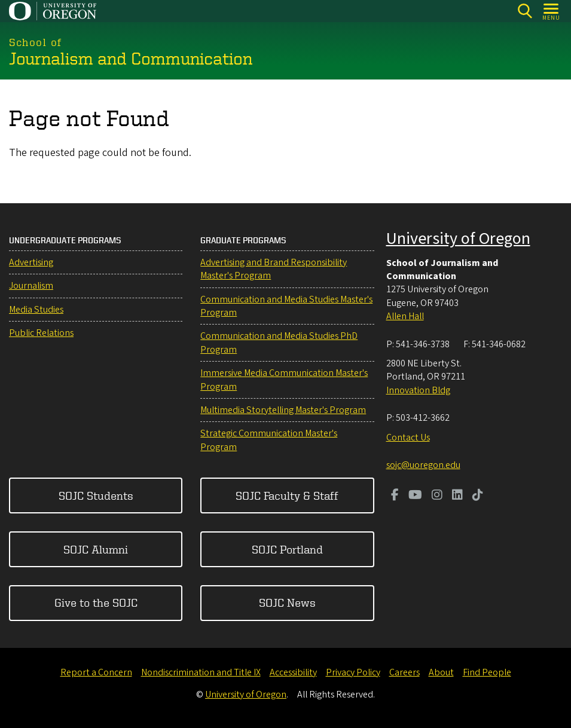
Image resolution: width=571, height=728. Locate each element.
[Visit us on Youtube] (415, 496)
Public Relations (41, 333)
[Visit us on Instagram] (437, 496)
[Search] (525, 11)
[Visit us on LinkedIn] (457, 496)
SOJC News (287, 602)
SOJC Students (96, 495)
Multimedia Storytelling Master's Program (283, 410)
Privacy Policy (353, 672)
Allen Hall (405, 316)
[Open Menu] (552, 11)
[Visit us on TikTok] (478, 496)
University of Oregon (458, 238)
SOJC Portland (287, 549)
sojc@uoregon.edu (423, 465)
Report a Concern (96, 672)
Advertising (31, 262)
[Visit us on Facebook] (395, 496)
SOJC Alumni (96, 549)
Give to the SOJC (96, 602)
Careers (404, 672)
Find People (487, 672)
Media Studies (36, 310)
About (441, 672)
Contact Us (408, 438)
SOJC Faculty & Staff (287, 495)
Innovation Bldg (418, 390)
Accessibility (293, 672)
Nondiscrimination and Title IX (201, 672)
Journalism (31, 286)
